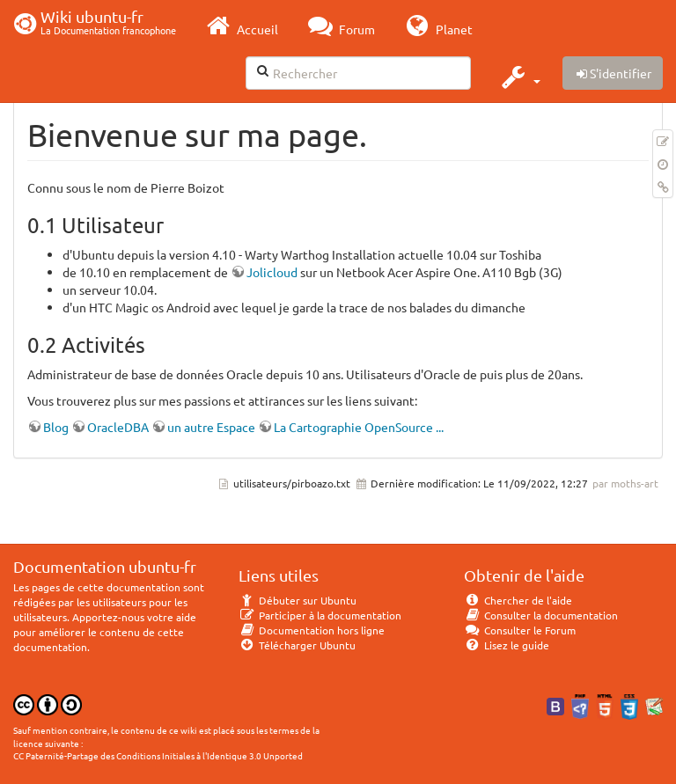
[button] (519, 77)
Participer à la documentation (320, 615)
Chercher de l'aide (518, 600)
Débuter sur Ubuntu (298, 600)
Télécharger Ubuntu (297, 645)
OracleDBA (118, 427)
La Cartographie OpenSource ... (359, 427)
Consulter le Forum (520, 630)
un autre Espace (211, 427)
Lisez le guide (507, 645)
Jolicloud (272, 272)
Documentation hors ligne (312, 630)
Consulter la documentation (541, 615)
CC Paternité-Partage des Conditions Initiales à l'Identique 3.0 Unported (158, 755)
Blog (56, 427)
